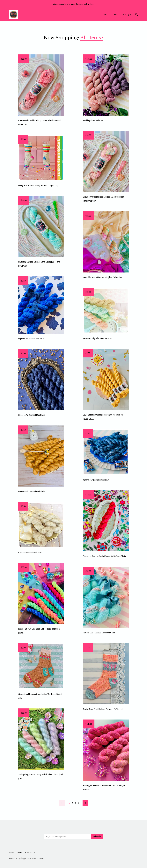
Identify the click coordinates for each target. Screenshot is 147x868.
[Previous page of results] (62, 803)
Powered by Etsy (38, 858)
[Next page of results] (85, 803)
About (116, 14)
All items (91, 38)
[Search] (137, 15)
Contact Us (30, 852)
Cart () (127, 14)
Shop (106, 14)
